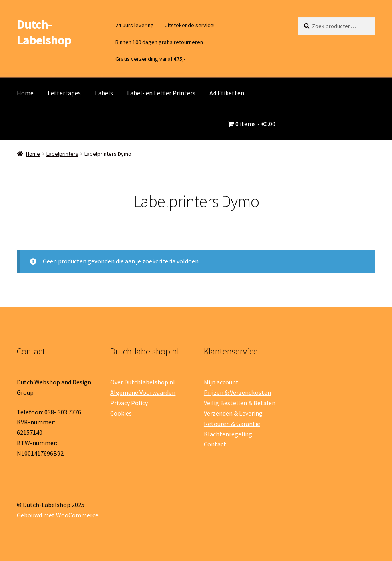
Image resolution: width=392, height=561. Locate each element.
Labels (104, 93)
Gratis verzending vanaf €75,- (150, 59)
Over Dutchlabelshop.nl (143, 382)
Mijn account (221, 382)
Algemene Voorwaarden (143, 392)
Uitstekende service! (190, 25)
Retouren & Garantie (232, 424)
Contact (215, 444)
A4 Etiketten (227, 93)
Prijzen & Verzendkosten (237, 392)
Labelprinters (62, 154)
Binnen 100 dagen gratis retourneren (159, 42)
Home (25, 93)
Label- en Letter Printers (161, 93)
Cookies (121, 413)
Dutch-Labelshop (44, 32)
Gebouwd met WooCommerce (58, 515)
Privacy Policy (129, 403)
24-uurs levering (135, 25)
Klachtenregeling (228, 434)
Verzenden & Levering (233, 413)
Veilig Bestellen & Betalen (240, 403)
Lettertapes (64, 93)
